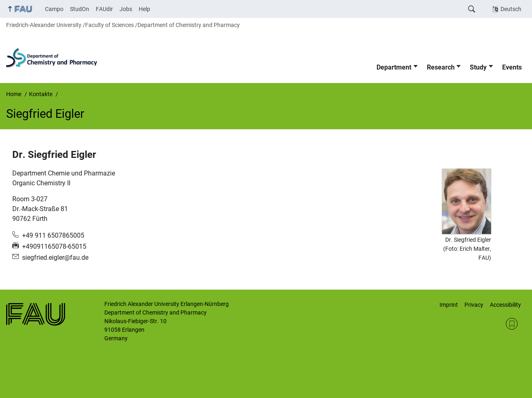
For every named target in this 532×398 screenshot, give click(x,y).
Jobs (126, 9)
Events (512, 67)
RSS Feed (512, 324)
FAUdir (104, 9)
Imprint (449, 305)
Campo (54, 9)
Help (144, 9)
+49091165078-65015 (54, 246)
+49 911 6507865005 (53, 235)
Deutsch (511, 9)
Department (394, 67)
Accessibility (505, 305)
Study (478, 67)
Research (441, 67)
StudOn (80, 9)
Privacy (474, 305)
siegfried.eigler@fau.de (55, 257)
